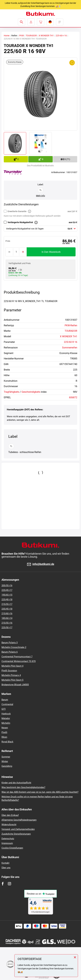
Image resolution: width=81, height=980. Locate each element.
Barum (5, 700)
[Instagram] (9, 884)
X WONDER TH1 (46, 36)
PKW (21, 36)
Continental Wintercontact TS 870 (19, 661)
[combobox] (40, 229)
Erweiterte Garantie (17, 211)
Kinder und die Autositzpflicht (16, 783)
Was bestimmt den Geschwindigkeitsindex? (23, 787)
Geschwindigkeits (31, 392)
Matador (6, 718)
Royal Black (7, 742)
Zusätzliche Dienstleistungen (16, 834)
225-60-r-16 (61, 36)
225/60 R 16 (71, 342)
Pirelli (4, 732)
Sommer (6, 757)
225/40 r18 (7, 600)
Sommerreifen (70, 348)
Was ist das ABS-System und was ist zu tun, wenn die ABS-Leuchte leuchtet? (40, 792)
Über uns (6, 868)
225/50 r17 (7, 628)
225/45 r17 (7, 590)
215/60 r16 (7, 614)
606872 (73, 397)
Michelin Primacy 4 (11, 675)
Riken (4, 737)
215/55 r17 (7, 604)
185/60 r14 (7, 618)
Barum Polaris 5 (10, 643)
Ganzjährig (7, 766)
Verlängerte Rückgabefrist (20, 222)
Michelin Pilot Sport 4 (12, 666)
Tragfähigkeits (12, 392)
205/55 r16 (7, 585)
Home (7, 36)
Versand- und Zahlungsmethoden (18, 829)
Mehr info (40, 196)
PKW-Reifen (71, 325)
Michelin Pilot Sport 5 (12, 680)
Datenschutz (8, 839)
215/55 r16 (7, 623)
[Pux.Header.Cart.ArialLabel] (41, 22)
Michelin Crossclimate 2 (14, 647)
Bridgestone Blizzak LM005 (15, 685)
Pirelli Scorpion (9, 671)
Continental (7, 704)
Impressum (7, 843)
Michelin (6, 723)
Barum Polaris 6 (10, 652)
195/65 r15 (7, 595)
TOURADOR (31, 36)
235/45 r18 (7, 609)
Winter (5, 761)
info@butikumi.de (43, 564)
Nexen (5, 728)
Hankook (6, 714)
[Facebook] (3, 884)
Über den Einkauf (10, 815)
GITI (4, 709)
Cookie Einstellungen (12, 848)
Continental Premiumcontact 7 (17, 657)
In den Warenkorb (51, 252)
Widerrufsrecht (9, 825)
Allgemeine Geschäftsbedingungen (19, 820)
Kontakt (5, 863)
